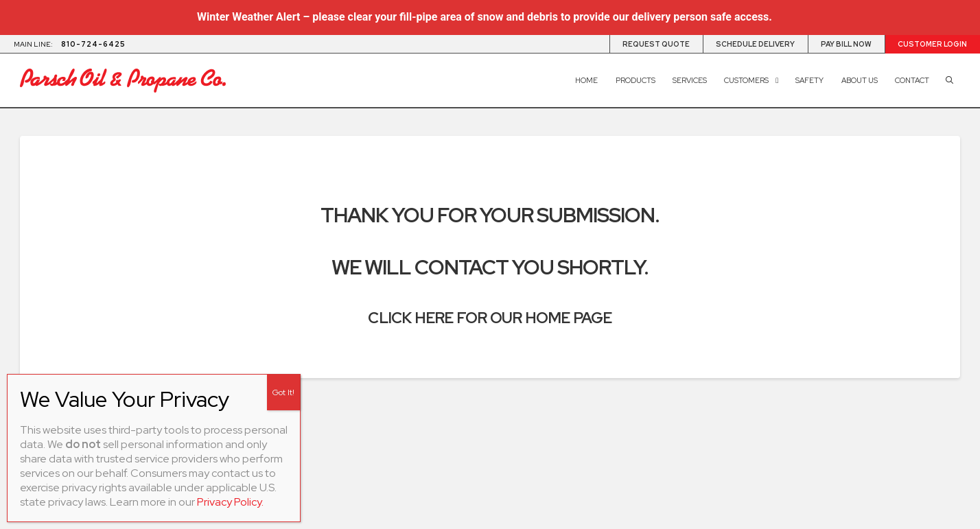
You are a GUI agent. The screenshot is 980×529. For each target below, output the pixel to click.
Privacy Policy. (230, 502)
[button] (949, 81)
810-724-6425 (93, 44)
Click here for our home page (490, 318)
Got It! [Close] (283, 392)
